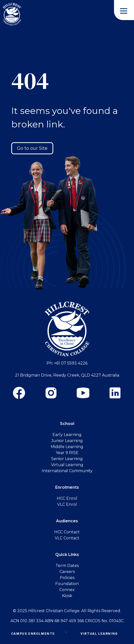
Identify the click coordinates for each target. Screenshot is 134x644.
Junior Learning (67, 441)
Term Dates (67, 566)
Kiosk (67, 596)
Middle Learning (67, 447)
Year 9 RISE (67, 453)
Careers (67, 572)
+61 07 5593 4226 (71, 363)
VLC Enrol (67, 504)
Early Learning (67, 435)
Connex (67, 590)
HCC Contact (67, 532)
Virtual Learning (99, 634)
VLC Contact (67, 538)
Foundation (67, 584)
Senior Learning (67, 459)
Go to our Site (32, 148)
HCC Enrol (67, 498)
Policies (67, 578)
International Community (67, 471)
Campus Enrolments (33, 634)
